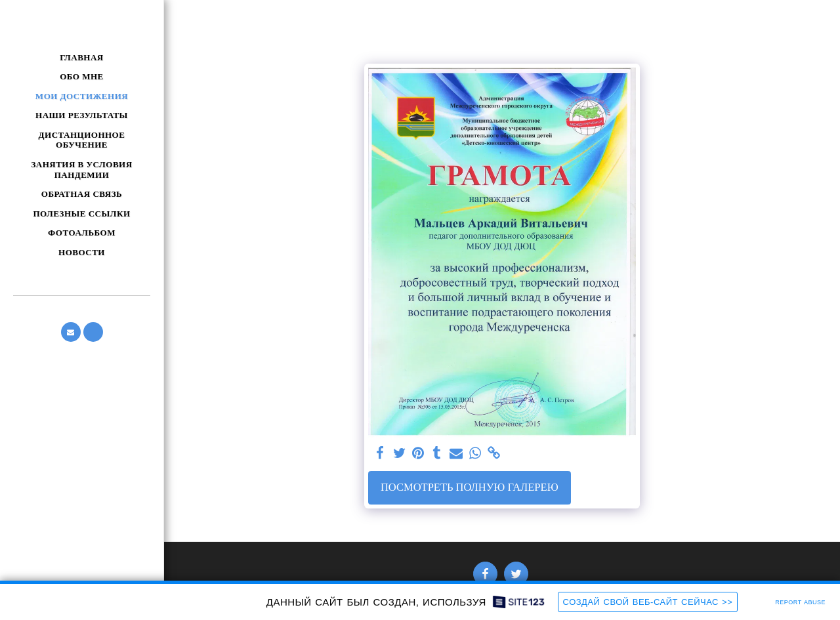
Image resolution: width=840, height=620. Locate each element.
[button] (71, 332)
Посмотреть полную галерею (470, 487)
